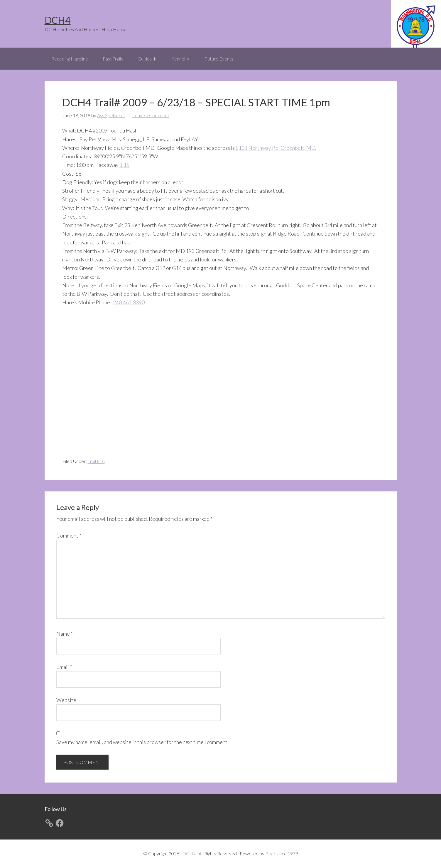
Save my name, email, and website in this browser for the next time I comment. (142, 742)
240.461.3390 (129, 303)
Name (65, 634)
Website (66, 700)
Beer (270, 854)
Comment (69, 536)
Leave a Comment (151, 116)
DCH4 (58, 20)
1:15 (124, 165)
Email (64, 667)
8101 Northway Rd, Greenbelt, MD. (276, 148)
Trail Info (96, 461)
